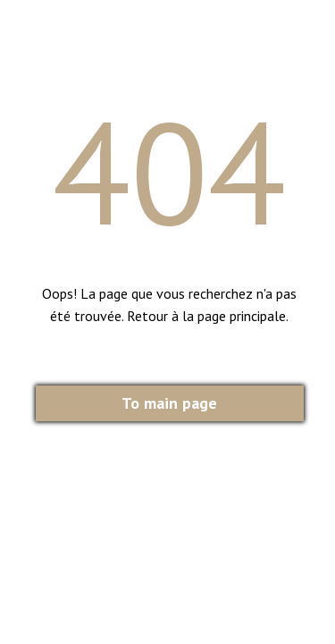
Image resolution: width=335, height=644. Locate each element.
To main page (169, 403)
